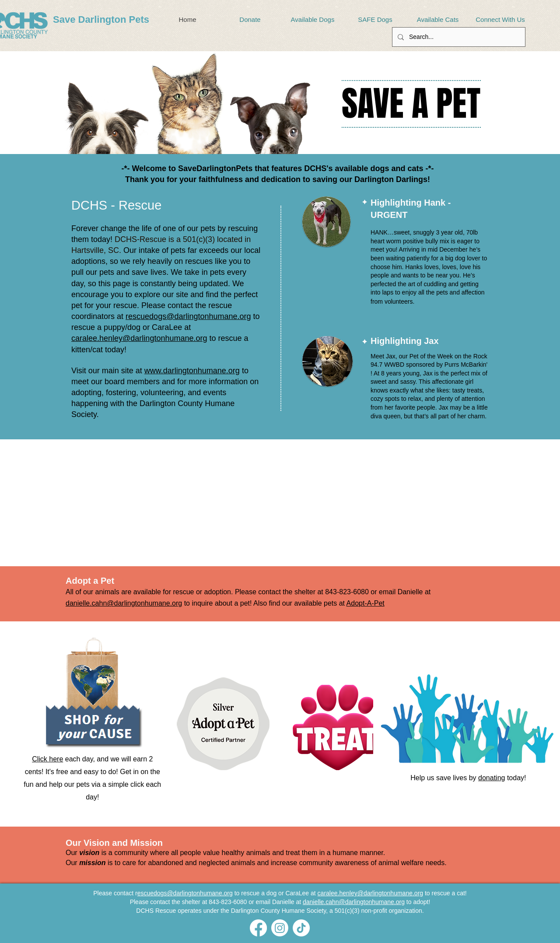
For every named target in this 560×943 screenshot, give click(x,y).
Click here (47, 759)
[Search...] (458, 37)
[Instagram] (280, 928)
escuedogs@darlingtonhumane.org (185, 893)
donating (492, 778)
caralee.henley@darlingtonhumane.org (139, 338)
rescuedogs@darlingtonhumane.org (188, 316)
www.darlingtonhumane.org (192, 371)
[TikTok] (301, 928)
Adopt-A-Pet (366, 603)
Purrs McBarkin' (466, 365)
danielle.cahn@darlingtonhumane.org (124, 603)
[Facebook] (258, 928)
